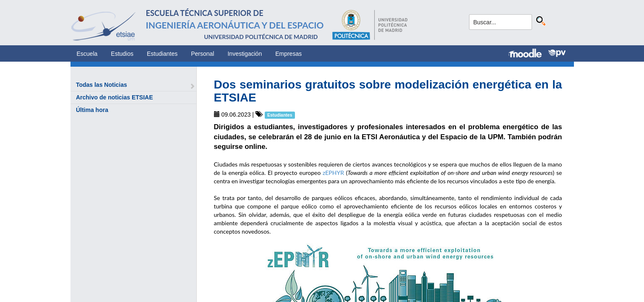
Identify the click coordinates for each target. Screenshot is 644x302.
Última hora (92, 110)
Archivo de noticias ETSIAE (115, 97)
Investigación (245, 54)
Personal (202, 54)
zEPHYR (333, 173)
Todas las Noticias (102, 85)
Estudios (122, 54)
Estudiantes (162, 54)
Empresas (288, 54)
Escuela (87, 54)
